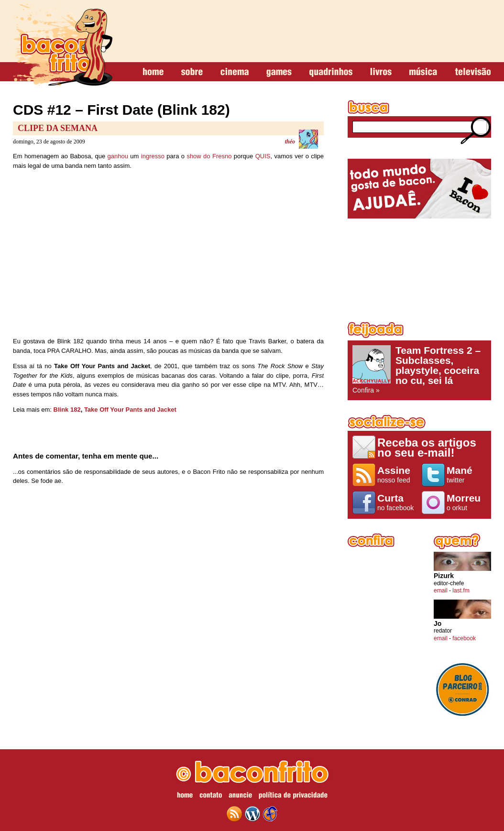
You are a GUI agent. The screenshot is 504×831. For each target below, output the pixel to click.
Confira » (419, 370)
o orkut (466, 502)
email (441, 590)
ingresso (153, 156)
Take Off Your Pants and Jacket (130, 410)
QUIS (263, 156)
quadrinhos (331, 72)
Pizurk (444, 576)
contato (211, 797)
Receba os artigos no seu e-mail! (427, 447)
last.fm (461, 590)
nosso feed (397, 474)
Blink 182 (67, 410)
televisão (473, 72)
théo (290, 142)
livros (381, 72)
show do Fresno (209, 156)
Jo (438, 624)
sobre (192, 72)
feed (234, 814)
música (423, 72)
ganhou (118, 156)
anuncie (240, 797)
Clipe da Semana (58, 128)
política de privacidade (293, 797)
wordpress (252, 814)
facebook (464, 638)
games (279, 72)
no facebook (397, 502)
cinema (235, 72)
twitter (466, 474)
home (153, 72)
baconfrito (63, 45)
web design (270, 814)
